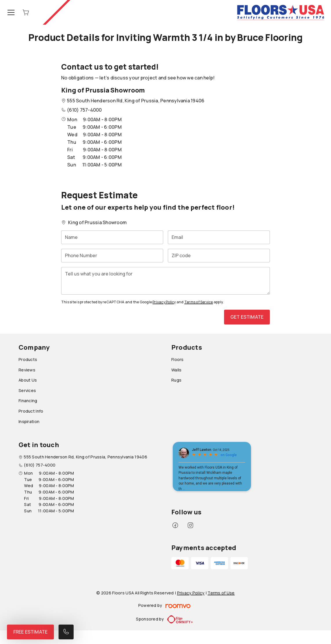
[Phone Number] (112, 256)
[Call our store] (66, 632)
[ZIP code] (219, 256)
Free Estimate (30, 632)
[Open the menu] (11, 12)
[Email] (219, 237)
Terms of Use (221, 593)
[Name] (112, 237)
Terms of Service (199, 302)
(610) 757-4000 (84, 110)
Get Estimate (247, 317)
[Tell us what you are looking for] (165, 281)
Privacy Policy (164, 302)
